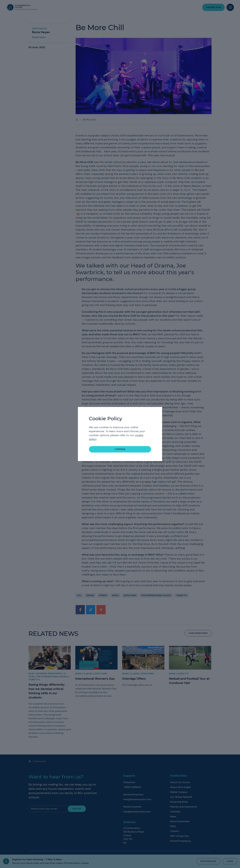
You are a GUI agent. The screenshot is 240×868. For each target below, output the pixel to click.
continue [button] (120, 449)
